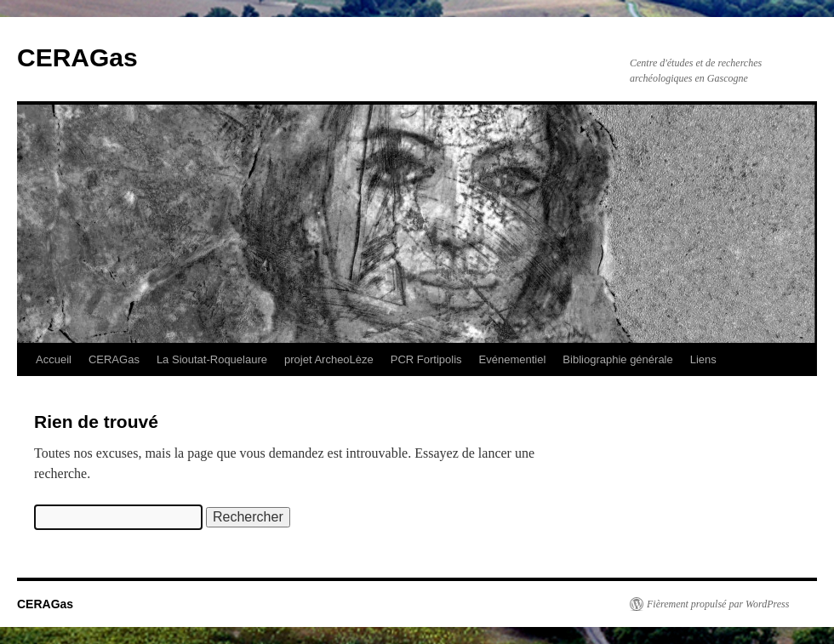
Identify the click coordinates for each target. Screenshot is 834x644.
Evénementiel (513, 359)
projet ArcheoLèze (329, 359)
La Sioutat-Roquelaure (212, 359)
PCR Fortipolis (426, 359)
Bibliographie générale (617, 359)
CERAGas (77, 57)
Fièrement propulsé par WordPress (718, 604)
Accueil (54, 359)
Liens (703, 359)
